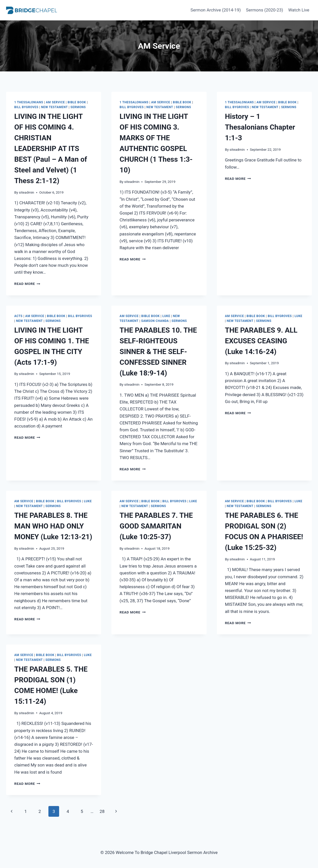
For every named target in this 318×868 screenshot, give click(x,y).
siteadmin (26, 192)
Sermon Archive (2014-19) (216, 10)
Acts (18, 316)
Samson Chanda (155, 321)
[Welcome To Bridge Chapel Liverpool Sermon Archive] (32, 10)
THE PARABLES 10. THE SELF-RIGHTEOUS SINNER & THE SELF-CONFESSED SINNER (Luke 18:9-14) (158, 352)
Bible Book (77, 102)
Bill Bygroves (26, 107)
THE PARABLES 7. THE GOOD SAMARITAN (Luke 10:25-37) (156, 526)
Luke (166, 316)
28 (102, 811)
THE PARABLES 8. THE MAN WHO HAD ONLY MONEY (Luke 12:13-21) (53, 526)
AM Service (55, 102)
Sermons (78, 107)
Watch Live (299, 10)
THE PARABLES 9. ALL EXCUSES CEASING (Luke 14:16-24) (261, 341)
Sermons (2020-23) (264, 10)
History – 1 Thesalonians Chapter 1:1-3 (260, 127)
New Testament (54, 107)
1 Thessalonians (29, 102)
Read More (27, 284)
